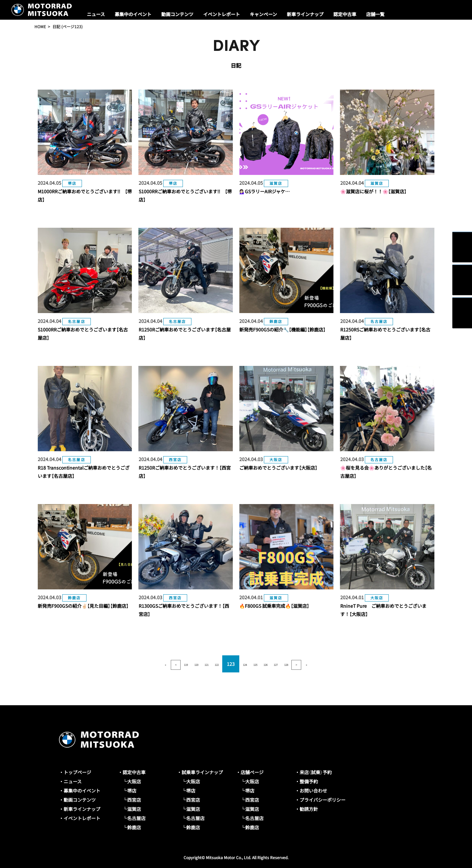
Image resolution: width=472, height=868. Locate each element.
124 (245, 664)
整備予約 (309, 781)
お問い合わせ (313, 791)
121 (191, 664)
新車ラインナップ (305, 14)
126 (281, 664)
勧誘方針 (309, 809)
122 (209, 664)
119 (155, 664)
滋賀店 (134, 809)
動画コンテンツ (177, 14)
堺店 (132, 791)
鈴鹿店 (134, 827)
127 (299, 664)
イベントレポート (222, 14)
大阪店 (134, 781)
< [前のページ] (137, 664)
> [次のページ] (335, 664)
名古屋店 (136, 818)
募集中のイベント (133, 14)
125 (263, 664)
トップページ (77, 772)
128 (317, 664)
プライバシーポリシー (323, 800)
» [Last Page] (353, 664)
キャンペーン (263, 14)
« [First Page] (119, 664)
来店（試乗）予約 (316, 772)
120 (173, 664)
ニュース (96, 14)
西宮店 (134, 800)
